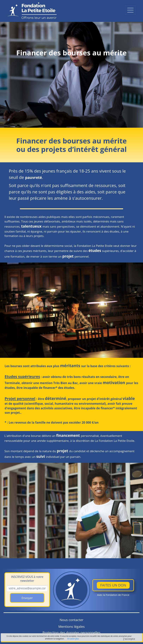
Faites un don (113, 585)
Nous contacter (71, 620)
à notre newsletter (27, 579)
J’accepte (129, 639)
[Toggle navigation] (130, 10)
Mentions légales (71, 627)
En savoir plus (73, 639)
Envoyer (27, 598)
